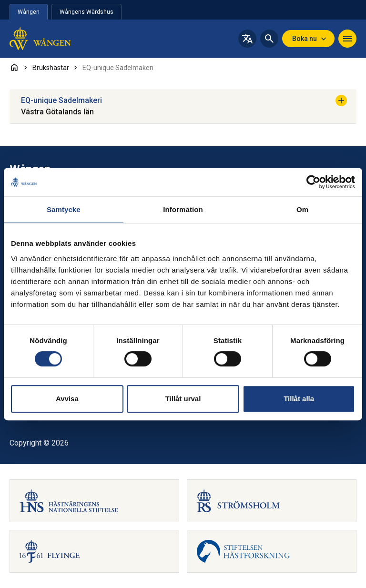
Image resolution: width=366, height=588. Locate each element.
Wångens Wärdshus (86, 12)
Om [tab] (302, 209)
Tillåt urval (183, 399)
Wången (29, 12)
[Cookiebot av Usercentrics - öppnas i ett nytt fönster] (313, 182)
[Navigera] (347, 39)
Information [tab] (183, 209)
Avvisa (67, 399)
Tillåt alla (299, 399)
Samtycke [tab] (64, 209)
